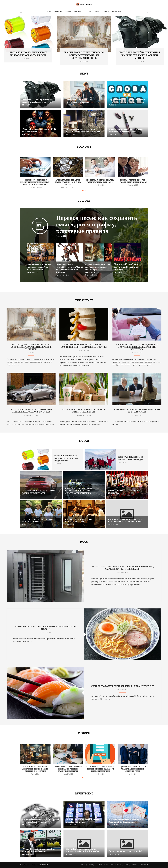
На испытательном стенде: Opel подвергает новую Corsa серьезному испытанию (82, 491)
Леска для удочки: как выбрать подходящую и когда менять (66, 458)
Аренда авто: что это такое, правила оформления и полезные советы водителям (137, 347)
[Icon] (40, 229)
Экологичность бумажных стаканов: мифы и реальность (84, 411)
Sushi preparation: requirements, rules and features (123, 686)
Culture (68, 12)
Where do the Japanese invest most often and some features (40, 850)
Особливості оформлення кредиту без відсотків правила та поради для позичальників (35, 182)
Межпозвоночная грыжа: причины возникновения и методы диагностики (84, 346)
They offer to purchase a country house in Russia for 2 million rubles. (83, 850)
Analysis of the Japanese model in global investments (82, 821)
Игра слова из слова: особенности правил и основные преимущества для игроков (127, 101)
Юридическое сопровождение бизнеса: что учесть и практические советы (68, 769)
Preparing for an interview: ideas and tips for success (137, 411)
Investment (116, 12)
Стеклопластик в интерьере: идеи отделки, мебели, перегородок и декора (83, 130)
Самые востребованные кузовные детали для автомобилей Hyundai (41, 821)
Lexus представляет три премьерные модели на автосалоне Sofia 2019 (31, 411)
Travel (89, 12)
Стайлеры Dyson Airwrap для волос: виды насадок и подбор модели (126, 130)
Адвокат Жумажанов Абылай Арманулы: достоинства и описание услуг (133, 769)
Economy (58, 12)
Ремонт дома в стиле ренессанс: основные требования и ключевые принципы (84, 55)
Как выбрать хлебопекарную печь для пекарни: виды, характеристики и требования (123, 568)
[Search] (147, 12)
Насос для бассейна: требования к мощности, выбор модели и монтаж (140, 55)
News (49, 12)
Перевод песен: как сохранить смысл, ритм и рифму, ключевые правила (97, 225)
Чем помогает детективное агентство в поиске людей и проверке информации (35, 769)
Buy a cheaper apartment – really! (125, 851)
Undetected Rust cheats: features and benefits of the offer (126, 267)
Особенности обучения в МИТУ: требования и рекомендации (80, 101)
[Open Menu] (21, 12)
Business (105, 12)
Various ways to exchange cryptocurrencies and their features (68, 182)
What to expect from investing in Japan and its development (125, 821)
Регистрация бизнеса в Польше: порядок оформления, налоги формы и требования (100, 769)
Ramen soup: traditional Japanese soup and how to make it (45, 628)
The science (79, 12)
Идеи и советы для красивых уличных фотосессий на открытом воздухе (39, 267)
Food (97, 12)
